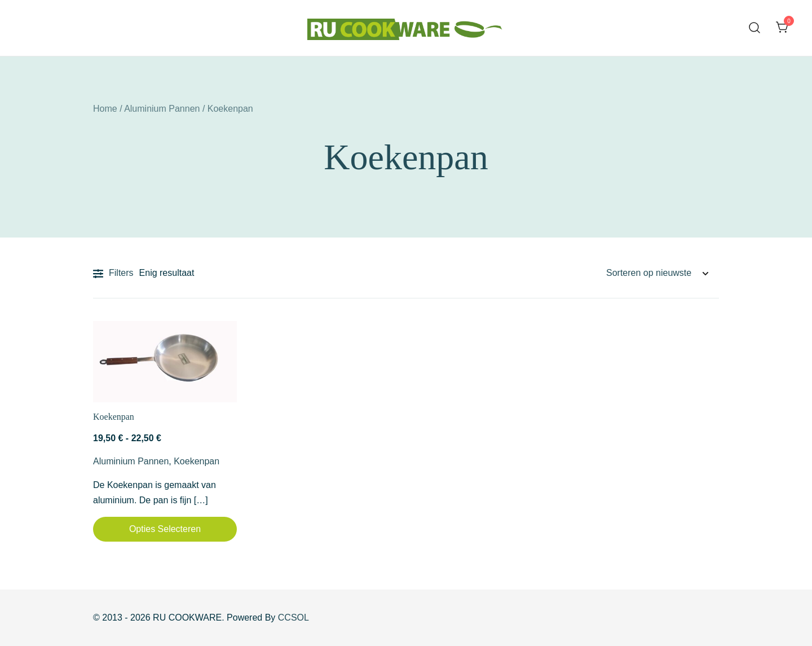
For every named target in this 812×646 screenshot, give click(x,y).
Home (105, 109)
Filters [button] (113, 274)
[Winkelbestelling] (657, 273)
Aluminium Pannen (162, 109)
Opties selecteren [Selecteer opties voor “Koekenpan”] (165, 529)
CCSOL (294, 618)
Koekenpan (114, 417)
